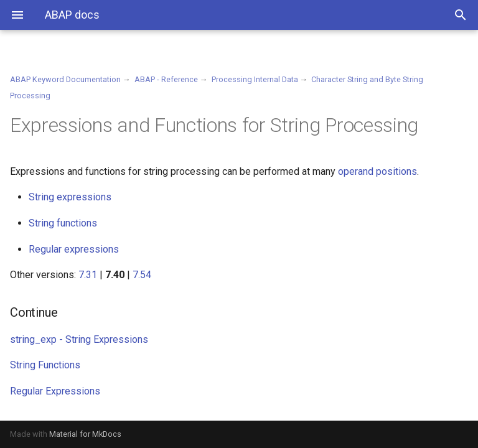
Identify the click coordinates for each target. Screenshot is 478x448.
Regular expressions (74, 249)
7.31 (88, 275)
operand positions (377, 171)
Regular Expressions (55, 391)
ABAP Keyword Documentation (65, 79)
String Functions (45, 365)
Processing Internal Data (255, 79)
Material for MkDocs (85, 434)
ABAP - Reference (166, 79)
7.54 (142, 275)
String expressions (70, 197)
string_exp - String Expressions (79, 339)
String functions (63, 223)
